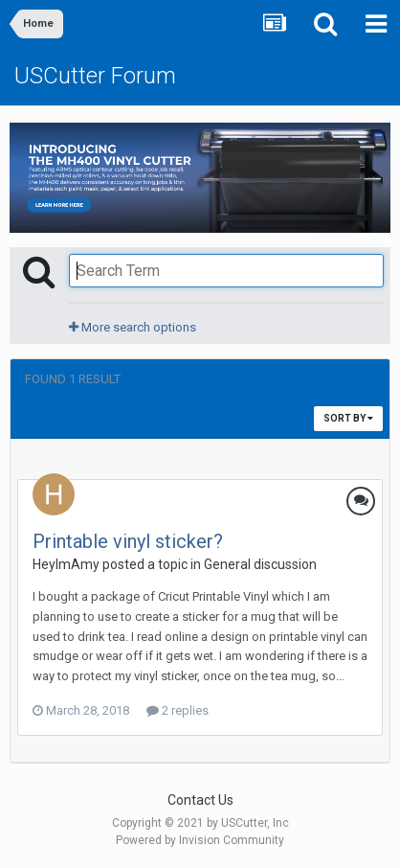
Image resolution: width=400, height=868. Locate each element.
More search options (133, 327)
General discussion (260, 564)
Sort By (348, 418)
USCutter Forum (95, 76)
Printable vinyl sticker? (128, 541)
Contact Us (200, 800)
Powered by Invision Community (200, 840)
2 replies (178, 710)
